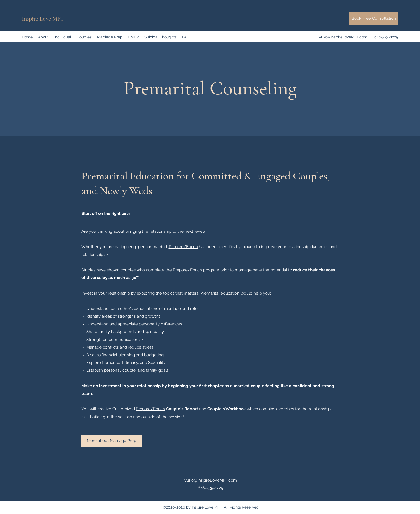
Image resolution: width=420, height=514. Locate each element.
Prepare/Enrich (183, 247)
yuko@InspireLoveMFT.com (343, 37)
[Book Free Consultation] (374, 18)
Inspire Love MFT (43, 19)
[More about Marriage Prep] (112, 441)
